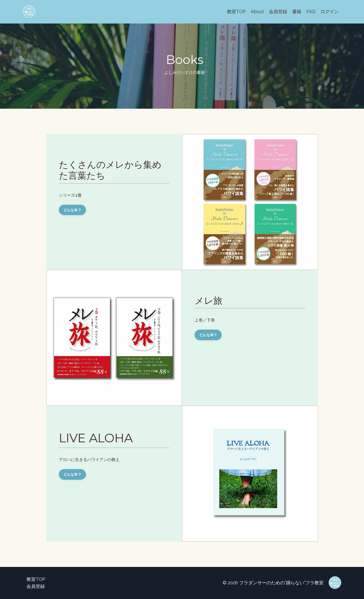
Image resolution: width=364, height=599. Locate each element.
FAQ (311, 11)
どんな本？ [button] (72, 210)
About (257, 11)
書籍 (297, 11)
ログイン (330, 11)
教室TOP (236, 11)
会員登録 (278, 11)
